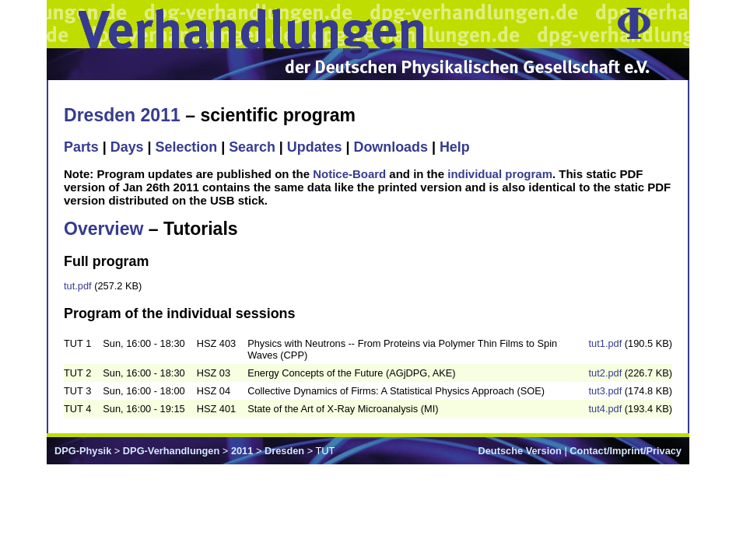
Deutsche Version (520, 451)
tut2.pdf (606, 373)
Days (127, 147)
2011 (242, 451)
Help (455, 147)
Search (252, 147)
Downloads (391, 147)
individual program (500, 174)
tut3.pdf (606, 391)
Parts (81, 147)
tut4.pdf (606, 409)
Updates (315, 147)
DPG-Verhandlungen (171, 451)
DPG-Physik (83, 451)
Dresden (284, 451)
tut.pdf (78, 286)
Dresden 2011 (122, 115)
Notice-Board (349, 174)
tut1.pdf (606, 343)
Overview (103, 229)
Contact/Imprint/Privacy (626, 451)
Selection (187, 147)
